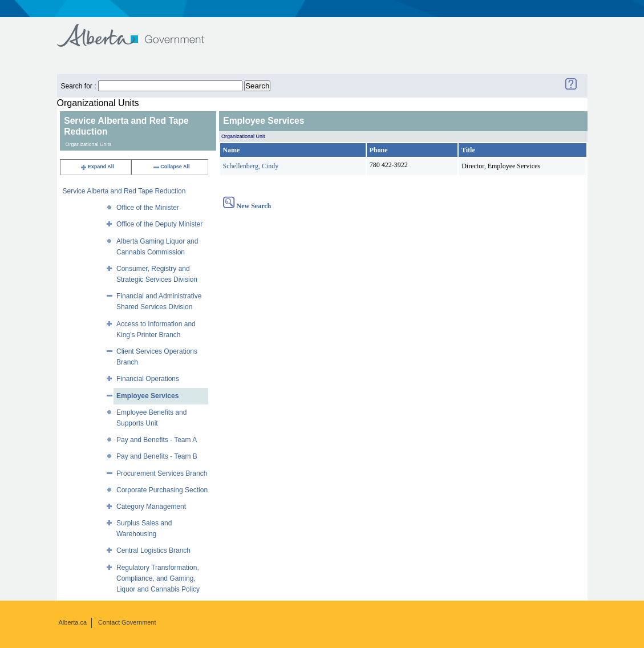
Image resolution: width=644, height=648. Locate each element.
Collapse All (171, 167)
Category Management (151, 507)
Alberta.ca (73, 622)
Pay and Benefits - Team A (157, 440)
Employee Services (147, 396)
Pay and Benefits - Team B (157, 456)
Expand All (97, 167)
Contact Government (127, 622)
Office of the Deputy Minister (159, 224)
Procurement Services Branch (162, 473)
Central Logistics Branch (153, 550)
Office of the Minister (148, 208)
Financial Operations (148, 379)
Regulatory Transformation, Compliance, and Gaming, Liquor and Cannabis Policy (158, 578)
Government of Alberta (140, 30)
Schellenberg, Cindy (251, 166)
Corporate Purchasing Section (162, 490)
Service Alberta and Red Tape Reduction (124, 191)
